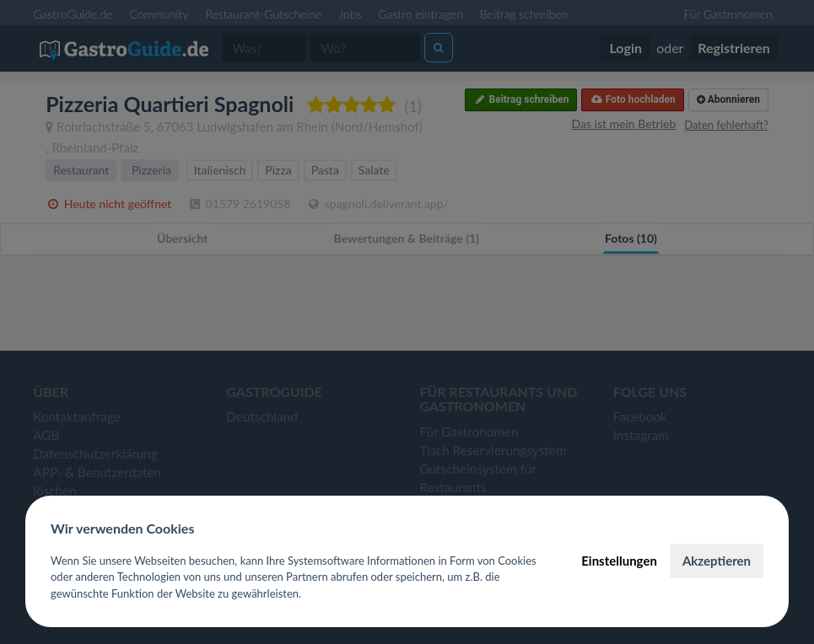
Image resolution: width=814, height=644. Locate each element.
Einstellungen (619, 561)
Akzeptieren (717, 561)
